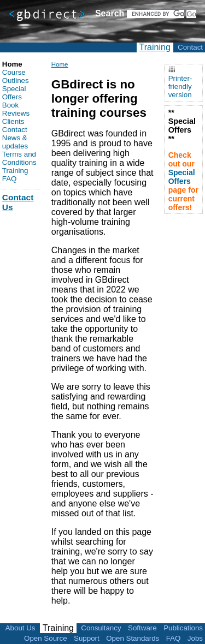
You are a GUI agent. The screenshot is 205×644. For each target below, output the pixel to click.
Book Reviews (16, 109)
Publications (183, 628)
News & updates (15, 142)
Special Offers (14, 93)
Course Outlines (16, 76)
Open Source (46, 638)
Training (155, 47)
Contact (190, 47)
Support (87, 638)
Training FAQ (15, 175)
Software (142, 628)
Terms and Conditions (19, 158)
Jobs (195, 638)
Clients (13, 121)
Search (110, 13)
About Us (20, 628)
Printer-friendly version (180, 87)
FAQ (174, 638)
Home (60, 64)
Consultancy (101, 628)
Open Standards (133, 638)
